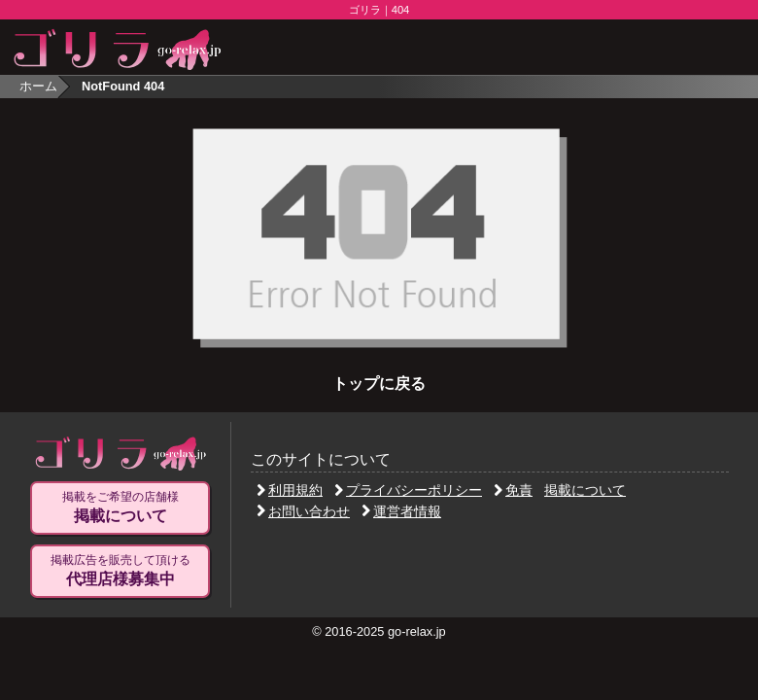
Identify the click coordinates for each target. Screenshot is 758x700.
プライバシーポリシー (408, 490)
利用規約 (290, 490)
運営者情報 (401, 511)
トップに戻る (379, 384)
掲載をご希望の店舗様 (121, 507)
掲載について (585, 490)
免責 (513, 490)
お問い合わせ (303, 511)
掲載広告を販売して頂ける (121, 571)
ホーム (38, 86)
